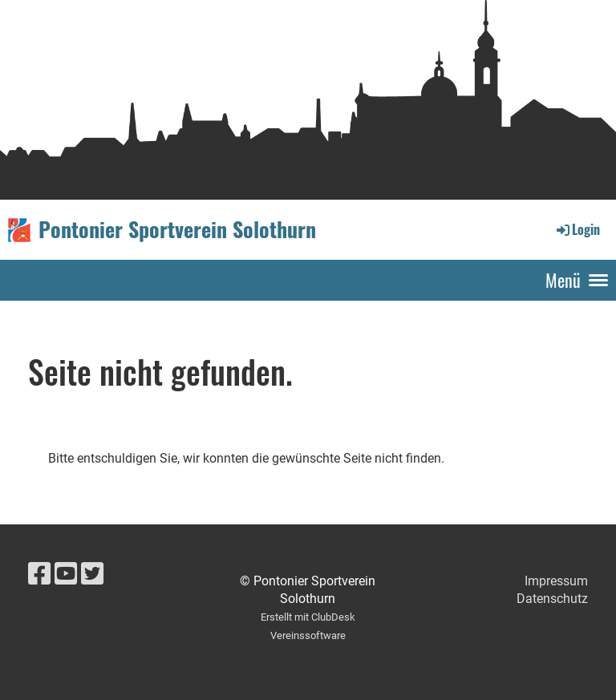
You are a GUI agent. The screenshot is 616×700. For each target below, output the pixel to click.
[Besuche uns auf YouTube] (66, 574)
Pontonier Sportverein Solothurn (177, 229)
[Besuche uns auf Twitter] (92, 574)
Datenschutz (552, 599)
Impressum (556, 581)
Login (577, 229)
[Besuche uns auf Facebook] (39, 574)
